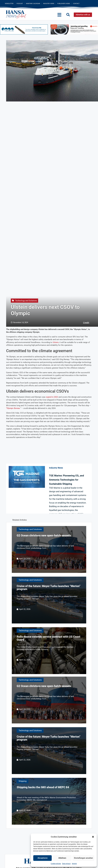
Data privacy (66, 864)
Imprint (74, 864)
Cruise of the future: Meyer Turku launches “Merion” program (49, 588)
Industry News (49, 3)
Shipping (23, 781)
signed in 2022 (52, 397)
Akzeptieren (43, 858)
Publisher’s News (64, 3)
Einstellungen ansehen (83, 858)
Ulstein (56, 342)
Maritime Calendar (33, 3)
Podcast (20, 3)
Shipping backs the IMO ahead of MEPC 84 (43, 787)
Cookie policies (56, 864)
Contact (76, 3)
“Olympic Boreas (13, 408)
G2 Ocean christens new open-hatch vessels (44, 535)
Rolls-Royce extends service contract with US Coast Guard (48, 638)
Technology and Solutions (26, 301)
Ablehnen (62, 858)
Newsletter (9, 3)
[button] (93, 837)
